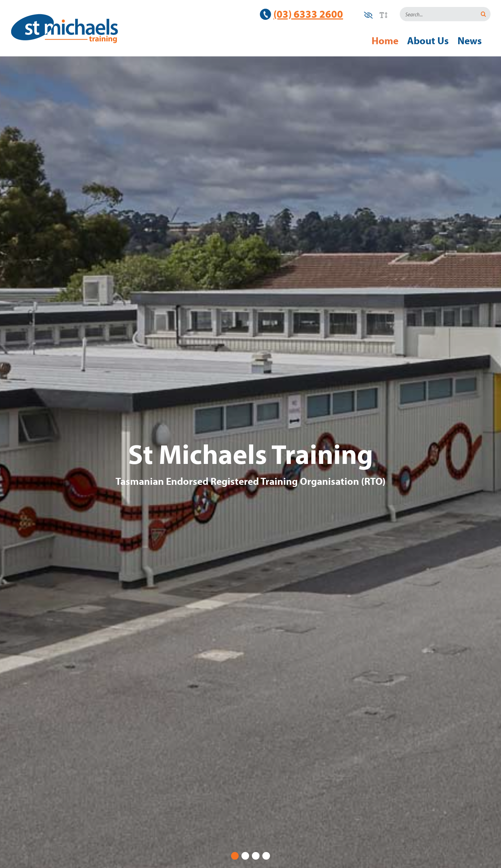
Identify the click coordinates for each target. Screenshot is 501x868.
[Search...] (438, 14)
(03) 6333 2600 (308, 14)
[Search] (483, 14)
